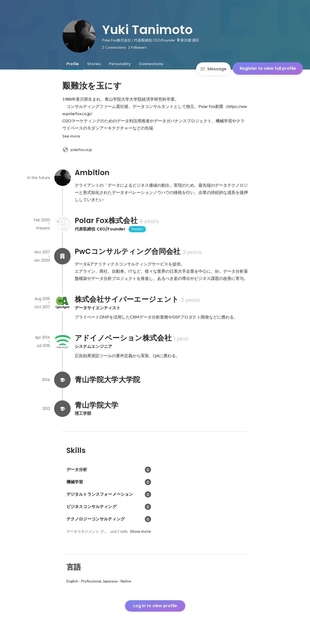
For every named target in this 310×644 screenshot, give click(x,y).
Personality (120, 64)
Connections (151, 64)
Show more (140, 531)
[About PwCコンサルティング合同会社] (62, 256)
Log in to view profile (155, 606)
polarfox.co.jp (77, 150)
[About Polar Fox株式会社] (62, 224)
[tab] (73, 64)
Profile (73, 64)
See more (71, 136)
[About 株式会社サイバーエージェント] (62, 303)
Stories (94, 64)
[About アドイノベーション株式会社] (62, 341)
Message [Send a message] (213, 69)
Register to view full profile (268, 68)
